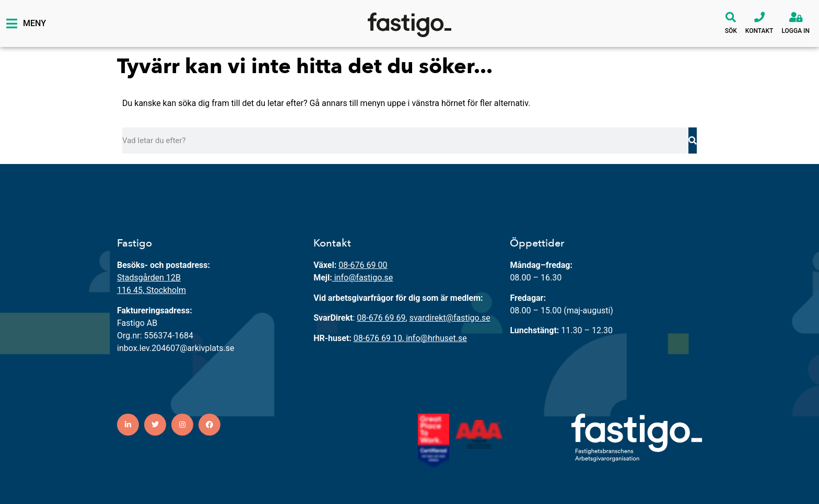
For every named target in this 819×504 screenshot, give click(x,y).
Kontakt (759, 31)
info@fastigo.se (364, 278)
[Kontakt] (759, 17)
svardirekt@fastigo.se (450, 318)
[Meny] (11, 24)
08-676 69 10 (378, 338)
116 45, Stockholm (151, 290)
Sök (731, 31)
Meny (34, 23)
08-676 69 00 (363, 265)
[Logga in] (795, 17)
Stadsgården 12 (146, 278)
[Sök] (731, 17)
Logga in (795, 31)
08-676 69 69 (381, 318)
